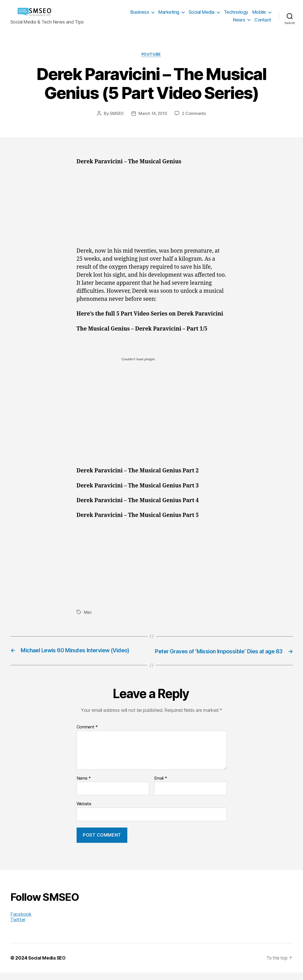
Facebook (21, 922)
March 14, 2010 (153, 114)
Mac (88, 613)
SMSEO (116, 114)
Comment (87, 735)
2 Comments (195, 114)
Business (140, 12)
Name (84, 786)
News (239, 20)
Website (84, 811)
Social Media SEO (48, 965)
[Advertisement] (152, 210)
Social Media (202, 12)
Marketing (169, 12)
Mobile (259, 12)
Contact (263, 20)
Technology (236, 12)
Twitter (18, 927)
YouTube (152, 55)
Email (161, 786)
